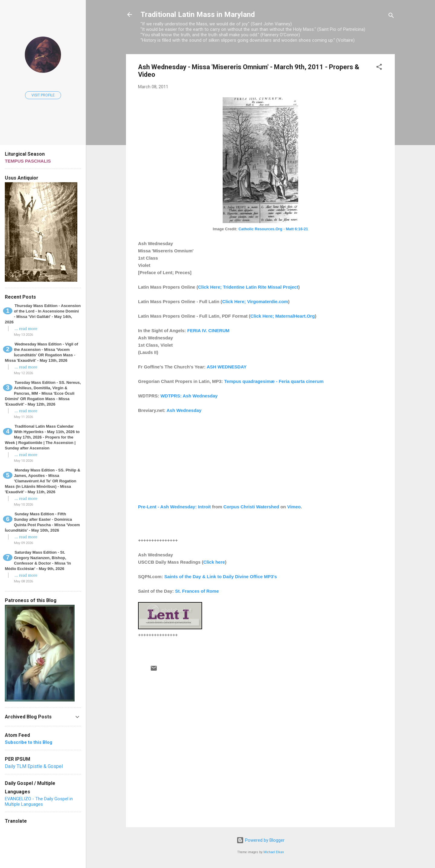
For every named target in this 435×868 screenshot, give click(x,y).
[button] (379, 68)
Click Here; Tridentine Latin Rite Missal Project (248, 287)
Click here (214, 562)
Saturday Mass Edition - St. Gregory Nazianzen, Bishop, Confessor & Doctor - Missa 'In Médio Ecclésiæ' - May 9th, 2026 (38, 560)
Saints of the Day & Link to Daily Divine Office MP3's (221, 577)
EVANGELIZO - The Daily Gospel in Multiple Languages (39, 802)
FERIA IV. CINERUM (208, 330)
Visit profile (43, 95)
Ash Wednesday (184, 410)
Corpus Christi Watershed (251, 507)
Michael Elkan (274, 852)
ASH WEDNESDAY (227, 367)
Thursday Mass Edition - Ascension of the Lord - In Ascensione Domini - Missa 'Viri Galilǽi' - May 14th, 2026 (43, 314)
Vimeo (294, 507)
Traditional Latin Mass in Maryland (198, 15)
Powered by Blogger (261, 840)
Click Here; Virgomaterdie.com (255, 301)
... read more (26, 329)
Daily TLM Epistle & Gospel (34, 766)
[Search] (391, 16)
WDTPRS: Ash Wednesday (189, 396)
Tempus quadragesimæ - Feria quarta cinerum (274, 381)
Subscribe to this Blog (29, 742)
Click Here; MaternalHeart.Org (283, 316)
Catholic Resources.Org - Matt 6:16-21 (273, 229)
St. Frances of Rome (197, 591)
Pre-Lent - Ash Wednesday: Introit (174, 507)
